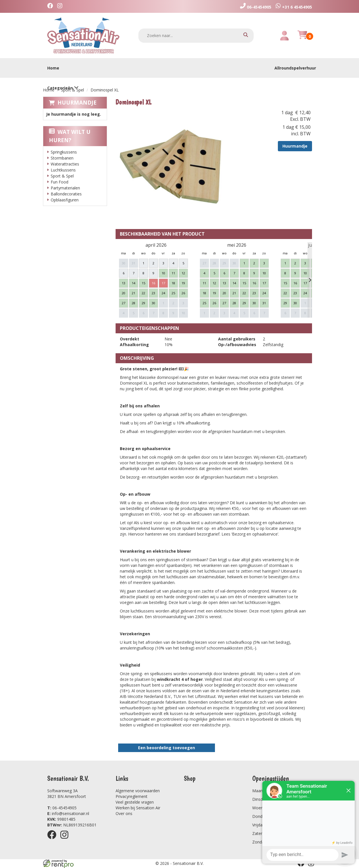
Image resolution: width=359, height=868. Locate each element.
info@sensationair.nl (68, 813)
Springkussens (64, 152)
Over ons (124, 813)
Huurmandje (77, 103)
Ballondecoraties (66, 194)
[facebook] (52, 6)
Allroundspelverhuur (295, 68)
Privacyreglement (132, 796)
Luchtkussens (63, 170)
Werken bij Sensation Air (138, 808)
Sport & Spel (72, 90)
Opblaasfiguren (65, 200)
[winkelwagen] (302, 38)
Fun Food (60, 182)
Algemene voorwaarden (138, 791)
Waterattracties (65, 164)
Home (53, 68)
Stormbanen (62, 158)
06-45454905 (62, 808)
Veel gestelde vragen (135, 802)
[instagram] (61, 6)
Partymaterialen (65, 188)
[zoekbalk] (196, 36)
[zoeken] (246, 35)
